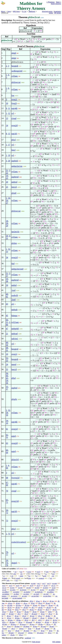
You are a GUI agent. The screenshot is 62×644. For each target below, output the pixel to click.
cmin (21, 576)
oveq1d (14, 257)
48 (7, 348)
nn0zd (14, 285)
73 (7, 521)
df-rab (26, 607)
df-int (34, 612)
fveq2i (14, 103)
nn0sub (14, 310)
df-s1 (50, 633)
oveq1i (14, 99)
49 (7, 343)
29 (7, 226)
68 (7, 478)
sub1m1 (15, 339)
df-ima (17, 618)
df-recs (32, 624)
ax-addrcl (5, 592)
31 (7, 238)
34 (7, 257)
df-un (9, 610)
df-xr (13, 629)
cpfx (8, 580)
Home (9, 12)
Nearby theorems (56, 4)
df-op (19, 612)
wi (16, 572)
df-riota (12, 622)
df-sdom (26, 626)
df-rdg (40, 624)
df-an (38, 601)
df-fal (18, 603)
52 (7, 358)
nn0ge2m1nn (17, 166)
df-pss (32, 610)
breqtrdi (15, 66)
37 (7, 276)
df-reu (18, 607)
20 (9, 161)
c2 (37, 576)
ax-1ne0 (36, 594)
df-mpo (38, 622)
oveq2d (14, 125)
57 (7, 389)
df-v (33, 607)
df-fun (19, 620)
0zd (13, 264)
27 (7, 203)
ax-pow (45, 588)
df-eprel (34, 614)
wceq (29, 572)
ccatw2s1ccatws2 (19, 542)
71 (7, 502)
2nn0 (13, 300)
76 (7, 552)
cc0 (53, 574)
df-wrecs (23, 624)
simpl (14, 53)
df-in (17, 610)
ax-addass (50, 592)
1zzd (13, 290)
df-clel (27, 605)
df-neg (47, 629)
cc (46, 574)
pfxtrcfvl (15, 460)
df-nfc (35, 605)
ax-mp (33, 583)
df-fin (35, 626)
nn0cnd (14, 334)
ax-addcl (52, 590)
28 (7, 223)
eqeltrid (15, 161)
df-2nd (5, 624)
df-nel (51, 605)
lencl (13, 150)
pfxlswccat (16, 82)
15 (9, 134)
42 (7, 378)
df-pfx (13, 635)
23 (7, 178)
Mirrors (3, 12)
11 (9, 108)
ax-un (4, 590)
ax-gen (54, 583)
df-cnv (32, 616)
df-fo (47, 620)
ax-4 (4, 585)
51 (7, 350)
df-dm (48, 616)
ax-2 (44, 583)
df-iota (10, 620)
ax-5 (11, 585)
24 (9, 198)
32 (9, 249)
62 (7, 435)
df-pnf (52, 626)
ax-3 (49, 583)
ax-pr (54, 588)
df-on (42, 618)
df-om (47, 622)
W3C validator (56, 642)
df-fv (4, 622)
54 (7, 380)
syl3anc (15, 200)
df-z (35, 631)
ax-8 (31, 585)
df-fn (26, 620)
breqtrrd (15, 349)
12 (9, 113)
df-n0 (17, 631)
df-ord (34, 618)
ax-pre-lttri (35, 596)
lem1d (14, 187)
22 (7, 173)
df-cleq (19, 605)
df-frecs (13, 624)
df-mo (48, 603)
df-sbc (40, 607)
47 (7, 329)
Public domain (36, 642)
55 (7, 369)
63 (7, 443)
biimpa (14, 316)
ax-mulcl (16, 592)
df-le (30, 629)
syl (13, 113)
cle (12, 576)
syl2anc (15, 76)
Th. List (24, 12)
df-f (33, 620)
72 (7, 513)
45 (7, 316)
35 (7, 387)
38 (7, 281)
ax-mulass (6, 594)
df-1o (48, 624)
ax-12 (4, 588)
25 (7, 187)
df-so (50, 614)
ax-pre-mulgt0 (17, 598)
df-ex (25, 603)
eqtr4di (14, 108)
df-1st (55, 622)
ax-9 (38, 585)
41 (7, 297)
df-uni (27, 612)
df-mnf (5, 629)
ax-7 (24, 585)
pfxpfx (14, 399)
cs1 (51, 578)
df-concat (40, 633)
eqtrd (14, 436)
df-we (9, 616)
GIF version (58, 13)
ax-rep (20, 588)
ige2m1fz (15, 232)
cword (18, 578)
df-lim (50, 618)
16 (7, 560)
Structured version (47, 12)
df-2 (10, 631)
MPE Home (16, 12)
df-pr (11, 612)
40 (7, 294)
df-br (50, 612)
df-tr (19, 614)
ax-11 (53, 585)
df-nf (33, 603)
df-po (43, 614)
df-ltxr (21, 629)
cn (29, 576)
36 (7, 373)
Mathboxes (32, 12)
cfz (53, 576)
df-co (40, 616)
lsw (13, 95)
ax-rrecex (14, 596)
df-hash (11, 633)
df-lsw (30, 633)
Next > (58, 2)
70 (7, 491)
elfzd (13, 378)
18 (7, 221)
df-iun (42, 612)
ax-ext (12, 588)
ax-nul (37, 588)
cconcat (41, 578)
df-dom (17, 626)
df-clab (10, 605)
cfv (22, 574)
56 (7, 383)
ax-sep (29, 588)
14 (7, 125)
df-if (47, 610)
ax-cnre (24, 596)
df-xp (17, 616)
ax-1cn (33, 590)
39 (7, 285)
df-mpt (11, 614)
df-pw (55, 610)
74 (7, 563)
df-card (43, 626)
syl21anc (15, 322)
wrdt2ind (28, 638)
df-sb (40, 603)
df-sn (4, 612)
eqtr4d (14, 484)
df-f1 (40, 620)
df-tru (10, 603)
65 (7, 500)
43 (7, 304)
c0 (55, 572)
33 (7, 252)
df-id (26, 614)
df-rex (10, 607)
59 (7, 415)
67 (7, 483)
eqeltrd (14, 388)
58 (7, 413)
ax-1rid (46, 594)
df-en (9, 626)
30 (7, 510)
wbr (15, 574)
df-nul (40, 610)
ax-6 (18, 585)
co (39, 574)
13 (7, 118)
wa (21, 572)
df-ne (43, 605)
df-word (21, 633)
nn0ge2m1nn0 (17, 269)
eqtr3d (14, 134)
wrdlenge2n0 (17, 71)
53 (7, 360)
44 (7, 320)
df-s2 (21, 635)
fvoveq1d (15, 478)
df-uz (43, 631)
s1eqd (14, 118)
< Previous (50, 2)
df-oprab (29, 622)
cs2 (17, 580)
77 (7, 554)
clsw (29, 578)
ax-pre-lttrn (47, 596)
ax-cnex (13, 590)
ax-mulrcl (27, 592)
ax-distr (16, 594)
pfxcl (14, 140)
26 (7, 200)
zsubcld (15, 295)
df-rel (24, 616)
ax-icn (42, 590)
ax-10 (46, 585)
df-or (45, 601)
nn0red (14, 182)
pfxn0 (14, 193)
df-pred (26, 618)
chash (5, 578)
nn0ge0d (15, 329)
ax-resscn (23, 590)
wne (47, 572)
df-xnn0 (26, 631)
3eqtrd (14, 563)
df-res (9, 618)
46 (7, 325)
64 (7, 453)
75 (9, 534)
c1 (4, 576)
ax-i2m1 (26, 594)
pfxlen (14, 243)
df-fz (51, 631)
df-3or (52, 601)
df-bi (31, 601)
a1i (13, 304)
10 (7, 103)
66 (7, 468)
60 (7, 450)
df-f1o (55, 620)
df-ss (24, 610)
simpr (14, 58)
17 (9, 145)
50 (7, 345)
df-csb (49, 607)
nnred (14, 364)
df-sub (38, 629)
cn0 (45, 576)
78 (7, 565)
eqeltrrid (15, 177)
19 (9, 155)
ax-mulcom (39, 592)
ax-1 (39, 583)
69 (7, 485)
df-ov (20, 622)
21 (7, 170)
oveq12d (15, 501)
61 (7, 429)
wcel (38, 572)
